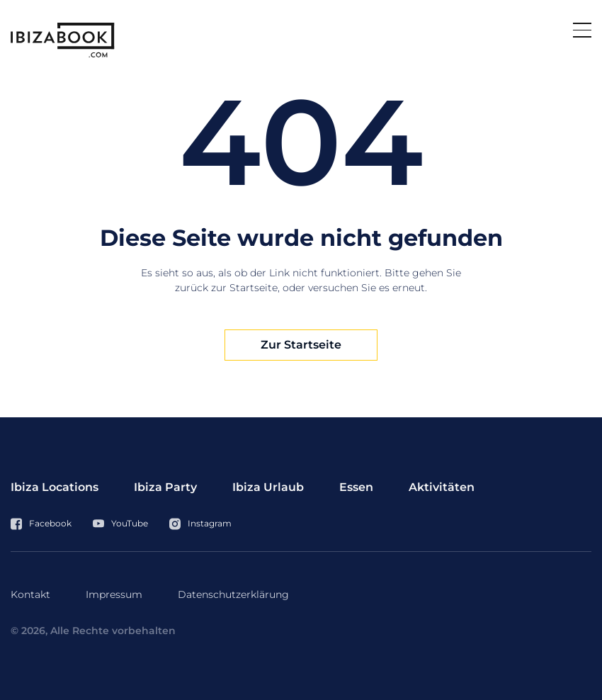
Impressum (114, 594)
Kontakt (30, 594)
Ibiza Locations (55, 487)
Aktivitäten (442, 487)
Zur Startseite (301, 345)
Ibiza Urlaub (268, 487)
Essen (356, 487)
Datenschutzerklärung (233, 594)
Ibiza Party (165, 487)
